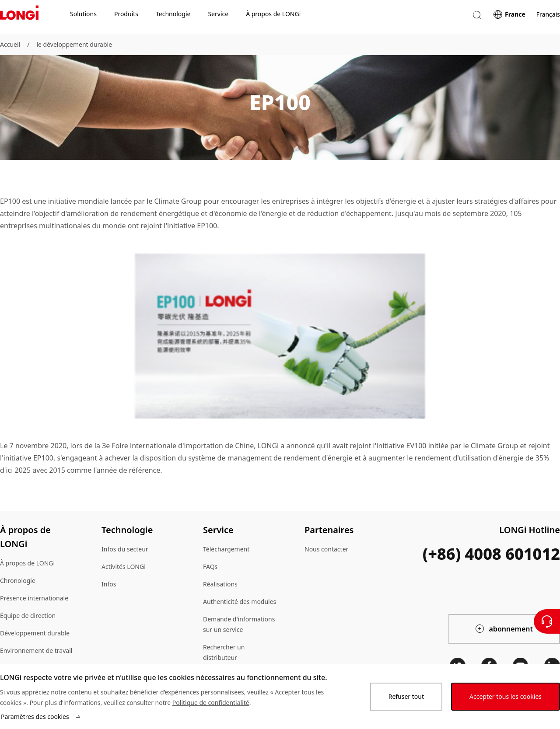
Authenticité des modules (240, 602)
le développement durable (74, 44)
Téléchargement (226, 549)
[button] (477, 17)
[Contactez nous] (547, 621)
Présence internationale (34, 598)
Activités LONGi (124, 567)
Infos (109, 584)
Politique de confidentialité (211, 703)
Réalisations (220, 584)
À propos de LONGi (27, 563)
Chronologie (18, 581)
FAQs (210, 567)
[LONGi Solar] (19, 17)
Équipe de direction (28, 616)
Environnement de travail (36, 651)
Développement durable (35, 633)
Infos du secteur (125, 549)
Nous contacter (326, 549)
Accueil (10, 44)
